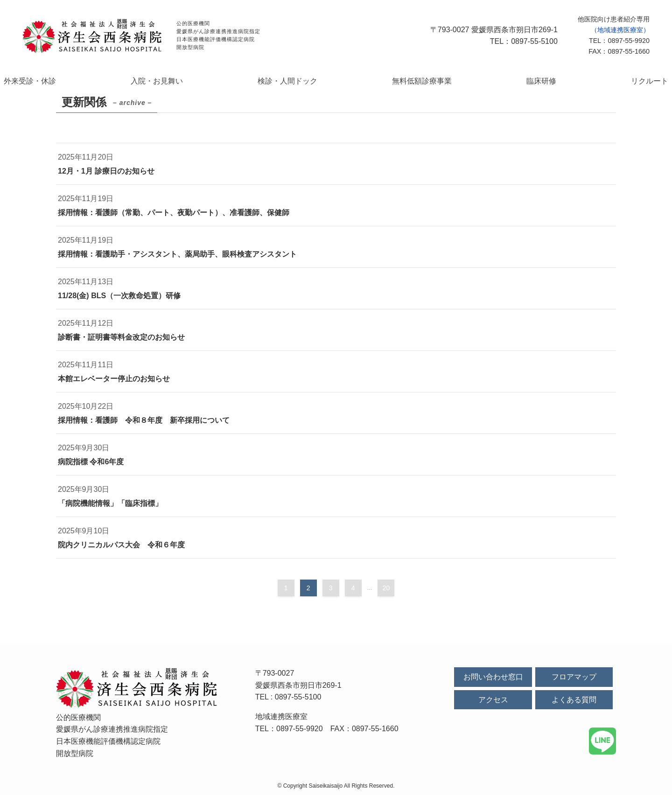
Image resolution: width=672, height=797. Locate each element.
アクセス (493, 702)
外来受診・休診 (83, 81)
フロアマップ (574, 679)
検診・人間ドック (299, 81)
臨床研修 (511, 81)
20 (386, 590)
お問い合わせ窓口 (493, 679)
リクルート (597, 81)
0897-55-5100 (298, 699)
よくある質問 (574, 702)
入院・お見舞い (189, 81)
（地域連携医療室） (620, 30)
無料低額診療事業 (413, 81)
